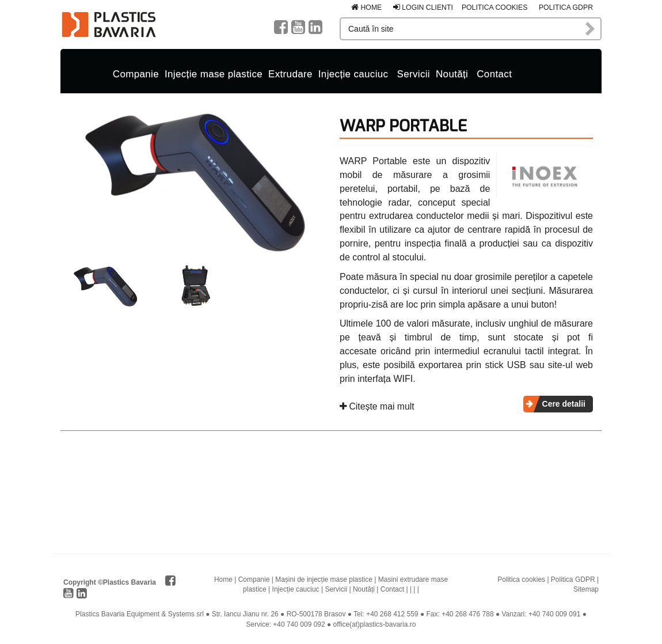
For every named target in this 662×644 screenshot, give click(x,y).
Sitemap (586, 589)
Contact (494, 74)
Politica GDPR (566, 7)
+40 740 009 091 (554, 614)
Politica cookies (495, 7)
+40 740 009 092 (299, 624)
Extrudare (290, 74)
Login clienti (423, 7)
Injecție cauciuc (353, 74)
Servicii (413, 74)
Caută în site (591, 29)
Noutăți (452, 74)
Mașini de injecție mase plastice (324, 579)
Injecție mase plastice (214, 74)
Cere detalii (564, 404)
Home (366, 7)
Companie (136, 74)
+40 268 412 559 (392, 614)
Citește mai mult (377, 406)
